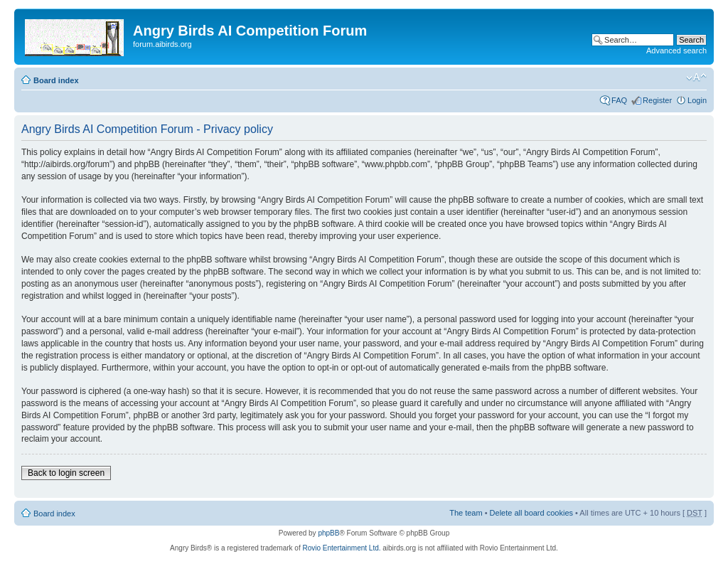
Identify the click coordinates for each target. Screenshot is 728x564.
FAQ (619, 100)
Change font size (696, 78)
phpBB (328, 533)
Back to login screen (66, 473)
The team (466, 513)
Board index (56, 80)
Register (657, 100)
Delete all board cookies (531, 513)
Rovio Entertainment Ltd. (341, 548)
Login (697, 100)
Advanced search (676, 50)
